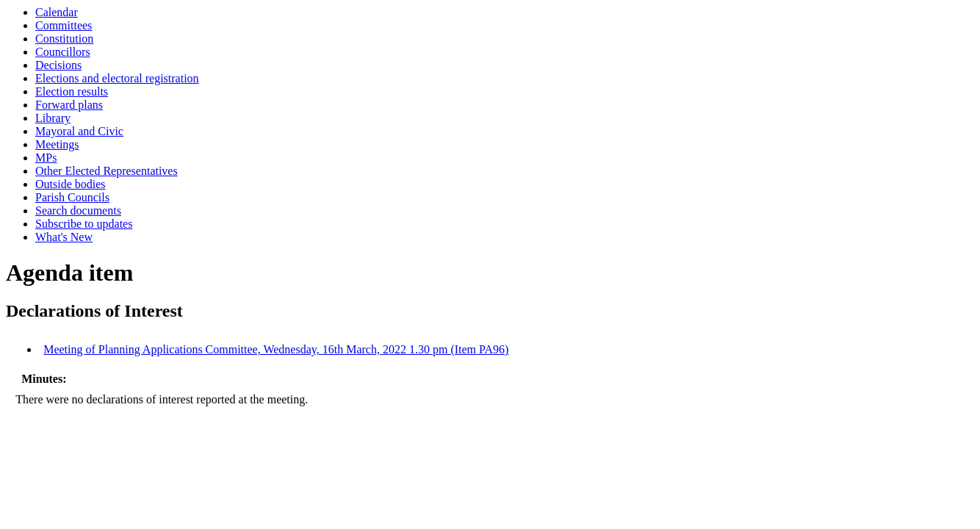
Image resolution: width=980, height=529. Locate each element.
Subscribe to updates (84, 224)
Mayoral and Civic (79, 131)
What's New (64, 237)
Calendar (57, 12)
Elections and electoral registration (117, 78)
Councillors (63, 52)
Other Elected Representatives (107, 171)
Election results (72, 91)
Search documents (78, 210)
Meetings (57, 144)
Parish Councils (72, 197)
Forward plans (69, 105)
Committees (64, 25)
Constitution (64, 39)
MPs (46, 158)
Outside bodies (71, 184)
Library (53, 118)
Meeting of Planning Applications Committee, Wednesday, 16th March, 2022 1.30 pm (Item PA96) (276, 349)
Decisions (58, 65)
